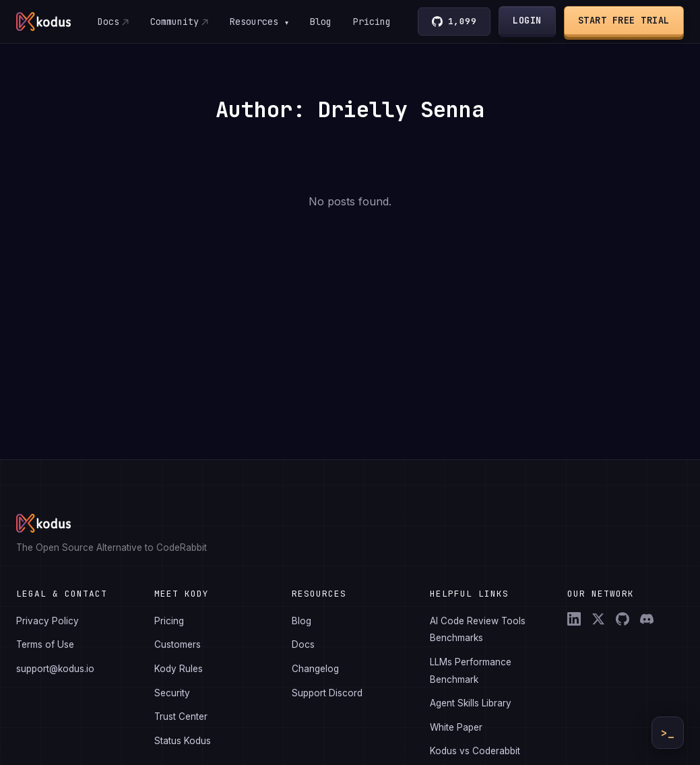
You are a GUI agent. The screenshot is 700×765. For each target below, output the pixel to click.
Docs (108, 22)
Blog (321, 22)
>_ (668, 733)
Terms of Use (45, 644)
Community (174, 22)
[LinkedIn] (574, 619)
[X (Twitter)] (598, 619)
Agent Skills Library (471, 703)
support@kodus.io (55, 669)
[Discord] (647, 619)
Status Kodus (183, 741)
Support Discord (327, 693)
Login (528, 20)
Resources (259, 22)
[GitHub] (623, 619)
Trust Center (181, 717)
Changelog (315, 669)
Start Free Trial (624, 20)
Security (172, 693)
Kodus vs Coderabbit (475, 751)
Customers (178, 644)
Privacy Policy (47, 621)
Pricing (373, 22)
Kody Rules (179, 669)
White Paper (456, 727)
